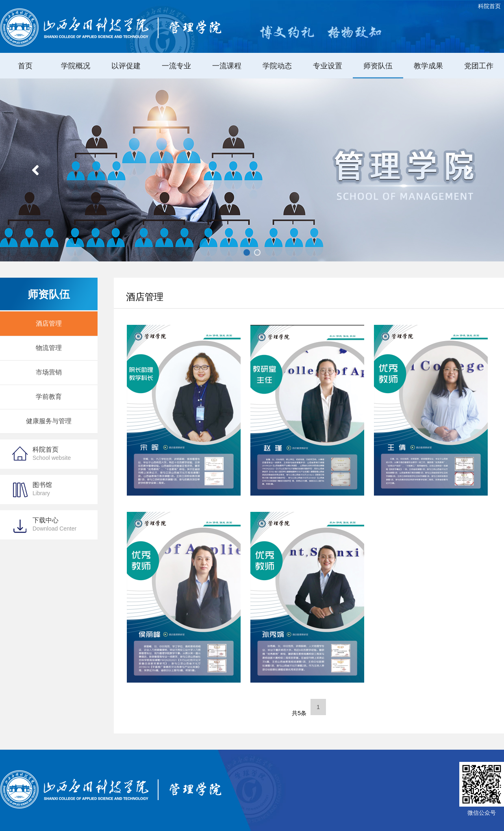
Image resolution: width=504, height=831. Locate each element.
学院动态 (277, 66)
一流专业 (176, 66)
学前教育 (49, 397)
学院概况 (76, 66)
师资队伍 (378, 66)
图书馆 (42, 489)
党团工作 (479, 66)
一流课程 (227, 66)
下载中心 (54, 524)
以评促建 (126, 66)
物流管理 (49, 348)
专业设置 (328, 66)
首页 (25, 66)
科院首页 (489, 6)
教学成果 (428, 66)
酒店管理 (49, 323)
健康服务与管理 (49, 421)
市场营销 (49, 372)
